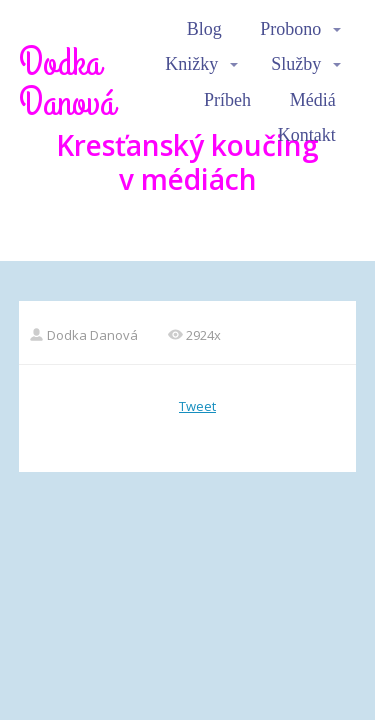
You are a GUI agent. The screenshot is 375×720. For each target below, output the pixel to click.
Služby (296, 64)
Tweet (197, 406)
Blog (204, 29)
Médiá (313, 100)
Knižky (191, 64)
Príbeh (227, 100)
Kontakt (307, 135)
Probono (290, 29)
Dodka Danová (67, 83)
